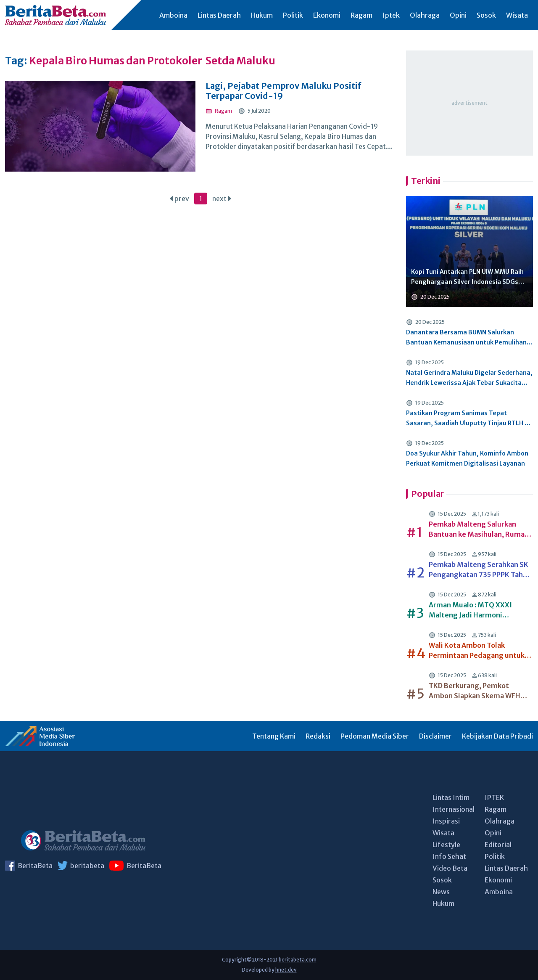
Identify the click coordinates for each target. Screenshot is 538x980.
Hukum (262, 15)
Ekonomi (327, 15)
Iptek (391, 15)
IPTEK (494, 797)
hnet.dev (286, 970)
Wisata (517, 15)
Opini (458, 15)
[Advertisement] (469, 103)
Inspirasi (446, 821)
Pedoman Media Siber (375, 736)
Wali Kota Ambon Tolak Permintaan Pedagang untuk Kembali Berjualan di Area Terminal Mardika (477, 651)
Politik (293, 15)
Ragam (361, 15)
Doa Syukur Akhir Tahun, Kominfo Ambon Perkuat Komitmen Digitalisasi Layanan (467, 458)
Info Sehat (449, 856)
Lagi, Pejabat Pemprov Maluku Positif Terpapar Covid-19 (284, 91)
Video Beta (450, 868)
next (222, 199)
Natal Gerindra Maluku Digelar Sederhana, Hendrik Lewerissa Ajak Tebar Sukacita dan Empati (469, 378)
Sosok (486, 15)
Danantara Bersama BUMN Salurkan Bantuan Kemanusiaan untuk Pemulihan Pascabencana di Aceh (466, 338)
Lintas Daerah (219, 15)
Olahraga (425, 15)
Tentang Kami (274, 736)
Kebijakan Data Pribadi (497, 736)
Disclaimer (435, 736)
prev (179, 199)
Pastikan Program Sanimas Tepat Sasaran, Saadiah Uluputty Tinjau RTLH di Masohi (468, 419)
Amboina (173, 15)
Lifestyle (446, 845)
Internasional (454, 809)
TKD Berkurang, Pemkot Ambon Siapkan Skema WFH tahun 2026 (475, 691)
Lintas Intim (451, 797)
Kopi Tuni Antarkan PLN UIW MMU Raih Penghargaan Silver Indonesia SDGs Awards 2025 (467, 277)
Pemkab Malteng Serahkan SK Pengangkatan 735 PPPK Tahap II (480, 570)
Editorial (498, 845)
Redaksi (318, 736)
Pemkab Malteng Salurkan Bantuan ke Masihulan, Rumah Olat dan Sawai (479, 530)
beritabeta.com (298, 960)
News (441, 892)
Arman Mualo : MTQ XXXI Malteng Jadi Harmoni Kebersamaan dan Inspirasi (473, 610)
